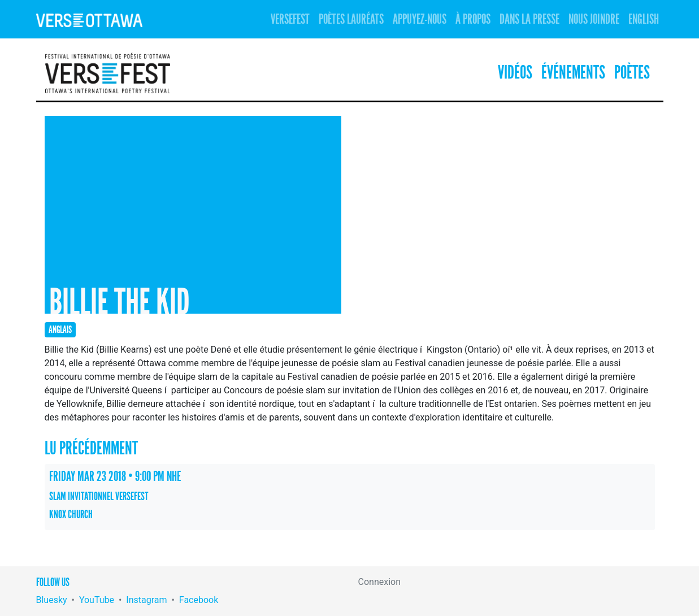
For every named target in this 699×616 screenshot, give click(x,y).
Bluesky (52, 600)
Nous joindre (594, 19)
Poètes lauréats (351, 19)
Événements (573, 73)
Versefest (290, 19)
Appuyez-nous (420, 19)
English (644, 19)
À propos (473, 19)
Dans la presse (529, 19)
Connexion (379, 582)
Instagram (146, 600)
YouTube (97, 600)
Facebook (199, 600)
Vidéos (515, 73)
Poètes (632, 73)
